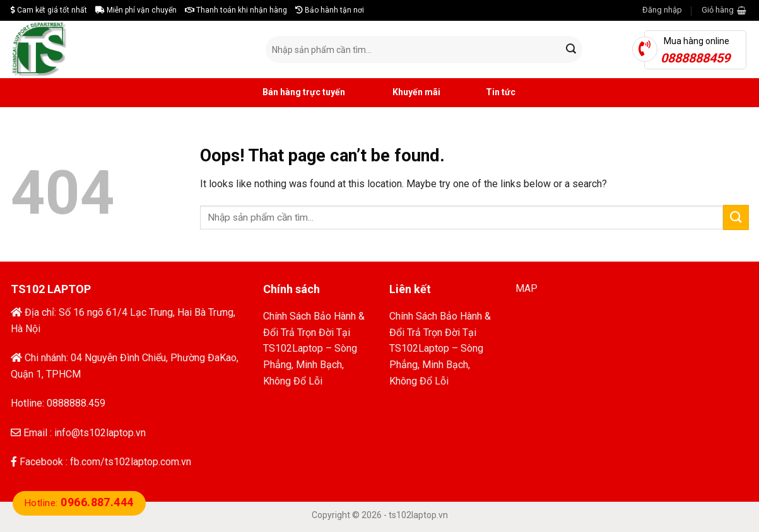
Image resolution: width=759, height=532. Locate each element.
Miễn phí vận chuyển (136, 10)
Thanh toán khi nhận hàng (236, 10)
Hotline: (79, 503)
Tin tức (487, 93)
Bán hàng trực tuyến (290, 93)
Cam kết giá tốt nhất (49, 10)
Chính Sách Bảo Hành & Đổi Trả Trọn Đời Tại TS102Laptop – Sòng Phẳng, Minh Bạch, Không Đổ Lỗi (314, 348)
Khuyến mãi (402, 93)
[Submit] (571, 50)
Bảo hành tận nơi (330, 10)
